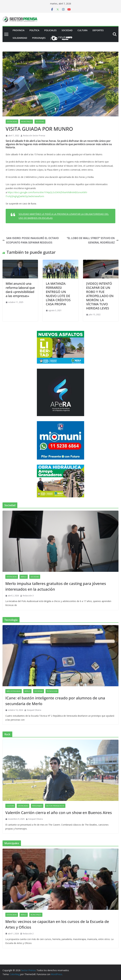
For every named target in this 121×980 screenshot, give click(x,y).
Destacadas (12, 122)
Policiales (50, 30)
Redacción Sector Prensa (34, 136)
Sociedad (67, 30)
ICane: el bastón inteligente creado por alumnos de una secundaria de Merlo (55, 701)
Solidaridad (20, 38)
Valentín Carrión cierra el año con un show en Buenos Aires (59, 813)
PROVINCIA (19, 30)
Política (34, 30)
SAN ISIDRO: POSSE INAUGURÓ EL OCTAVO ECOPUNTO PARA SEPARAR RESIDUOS (31, 240)
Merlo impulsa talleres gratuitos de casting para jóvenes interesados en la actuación (56, 586)
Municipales (26, 122)
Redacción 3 (28, 596)
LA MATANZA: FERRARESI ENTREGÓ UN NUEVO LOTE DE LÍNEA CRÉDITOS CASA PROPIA (58, 294)
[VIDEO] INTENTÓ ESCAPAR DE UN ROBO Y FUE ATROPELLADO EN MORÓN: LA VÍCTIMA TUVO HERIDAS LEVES (100, 296)
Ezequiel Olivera (34, 710)
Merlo (24, 577)
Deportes (98, 30)
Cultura (82, 30)
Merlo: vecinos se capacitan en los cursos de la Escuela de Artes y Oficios (57, 924)
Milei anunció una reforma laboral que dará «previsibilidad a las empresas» (20, 290)
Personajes (39, 38)
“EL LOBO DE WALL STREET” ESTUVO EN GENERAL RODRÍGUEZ (93, 240)
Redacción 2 (28, 934)
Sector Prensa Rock (55, 806)
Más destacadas (14, 691)
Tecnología (52, 691)
